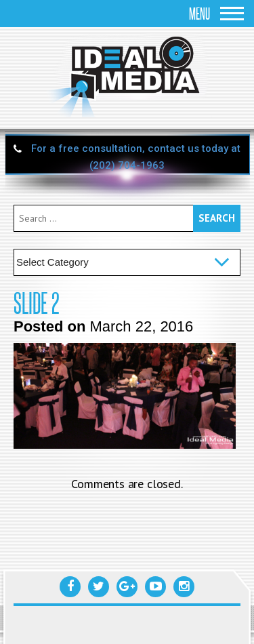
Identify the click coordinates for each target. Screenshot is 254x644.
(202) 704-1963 (127, 165)
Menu (216, 14)
